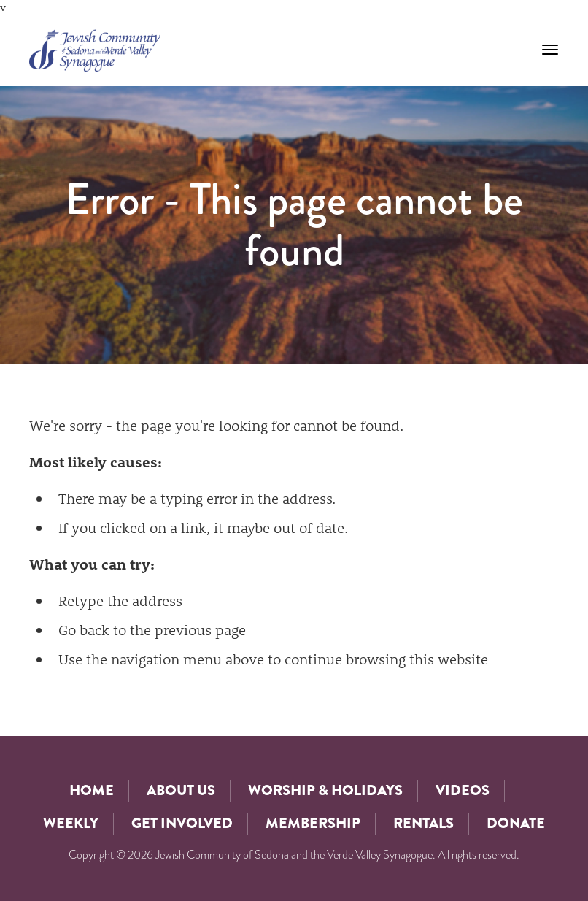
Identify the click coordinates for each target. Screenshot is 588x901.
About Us (181, 790)
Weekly (71, 823)
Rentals (423, 823)
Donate (516, 823)
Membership (313, 823)
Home (92, 790)
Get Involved (182, 823)
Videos (463, 790)
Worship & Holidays (325, 790)
